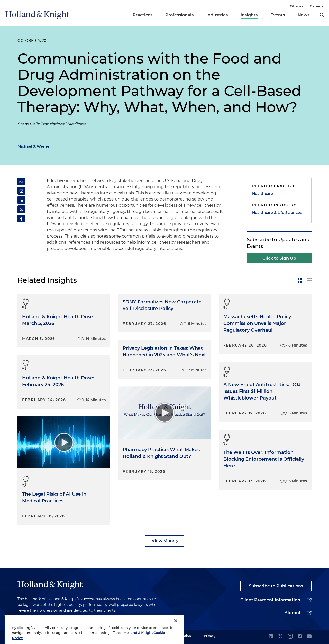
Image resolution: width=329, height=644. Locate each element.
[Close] (176, 634)
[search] (322, 15)
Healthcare (263, 194)
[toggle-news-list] (309, 281)
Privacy (210, 636)
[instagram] (290, 637)
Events (278, 15)
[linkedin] (271, 637)
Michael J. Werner (34, 146)
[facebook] (300, 637)
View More (163, 541)
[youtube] (309, 637)
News (304, 15)
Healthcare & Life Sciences (277, 213)
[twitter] (280, 637)
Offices (297, 6)
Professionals (179, 15)
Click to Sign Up (279, 258)
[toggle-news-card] (300, 281)
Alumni (292, 613)
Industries (217, 15)
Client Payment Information (270, 600)
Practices (143, 15)
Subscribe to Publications (276, 586)
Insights (249, 15)
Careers (317, 6)
